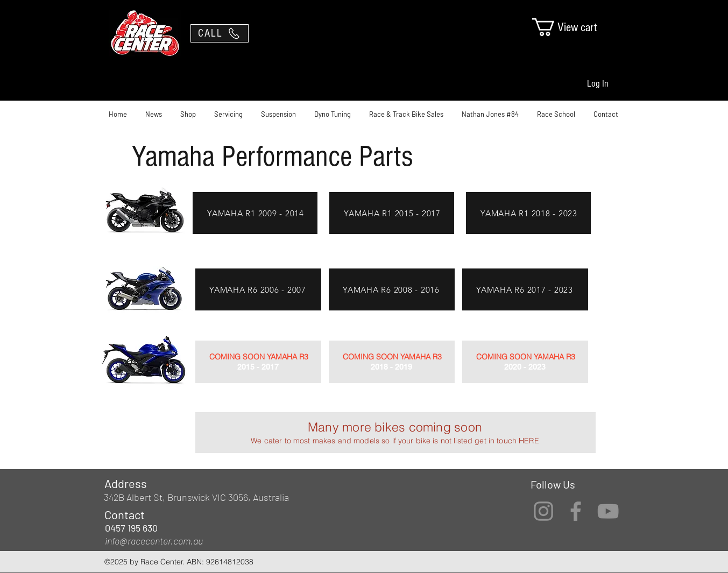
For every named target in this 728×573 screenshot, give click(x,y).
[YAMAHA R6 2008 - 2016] (391, 289)
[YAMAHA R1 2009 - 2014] (256, 213)
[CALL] (220, 33)
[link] (574, 27)
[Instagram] (543, 511)
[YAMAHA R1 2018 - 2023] (529, 213)
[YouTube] (608, 511)
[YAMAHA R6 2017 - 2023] (525, 289)
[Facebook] (576, 511)
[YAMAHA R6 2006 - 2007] (258, 289)
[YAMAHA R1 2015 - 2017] (392, 213)
